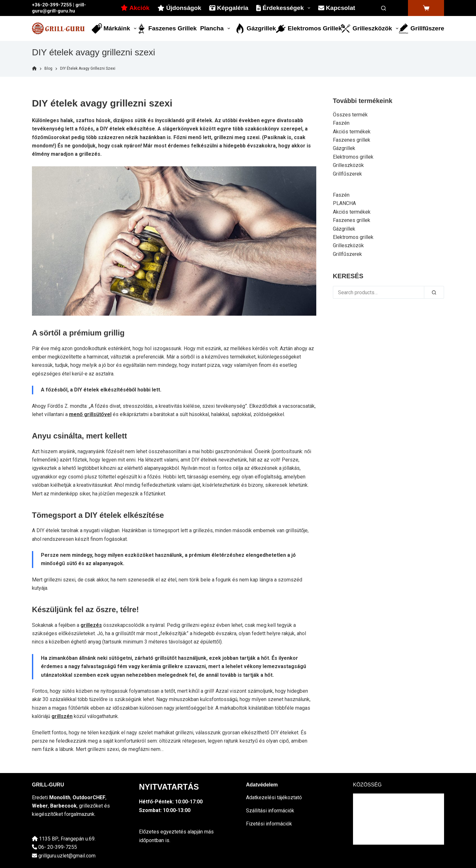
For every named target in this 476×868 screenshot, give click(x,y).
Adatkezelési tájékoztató (274, 797)
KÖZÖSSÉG (367, 785)
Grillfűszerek (421, 28)
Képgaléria (229, 8)
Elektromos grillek (309, 28)
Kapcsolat (337, 8)
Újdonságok (179, 8)
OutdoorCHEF (89, 797)
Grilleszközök (369, 28)
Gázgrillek (255, 28)
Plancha (216, 28)
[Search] (384, 8)
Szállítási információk (270, 811)
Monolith (60, 797)
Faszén (341, 123)
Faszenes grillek (166, 28)
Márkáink (114, 28)
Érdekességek (284, 8)
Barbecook (63, 806)
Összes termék (350, 115)
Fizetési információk (269, 824)
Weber (40, 806)
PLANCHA (344, 203)
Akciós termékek (352, 132)
